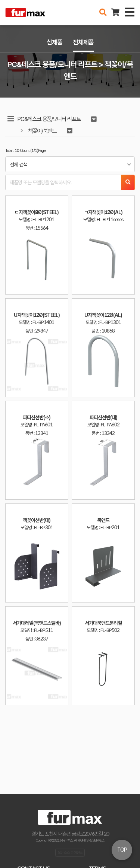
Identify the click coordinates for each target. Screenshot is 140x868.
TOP (122, 850)
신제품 (55, 42)
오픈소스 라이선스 (70, 852)
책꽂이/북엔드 (42, 131)
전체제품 (83, 42)
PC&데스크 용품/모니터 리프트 (49, 119)
